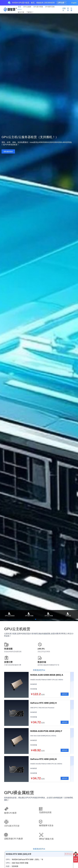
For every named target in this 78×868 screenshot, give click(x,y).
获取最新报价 (8, 152)
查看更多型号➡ (39, 670)
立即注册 (62, 3)
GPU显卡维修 (38, 7)
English (74, 3)
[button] (36, 619)
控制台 (64, 9)
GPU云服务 (27, 7)
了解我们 (30, 12)
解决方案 (21, 12)
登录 (68, 9)
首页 (19, 7)
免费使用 (65, 694)
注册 (71, 9)
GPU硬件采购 (50, 7)
